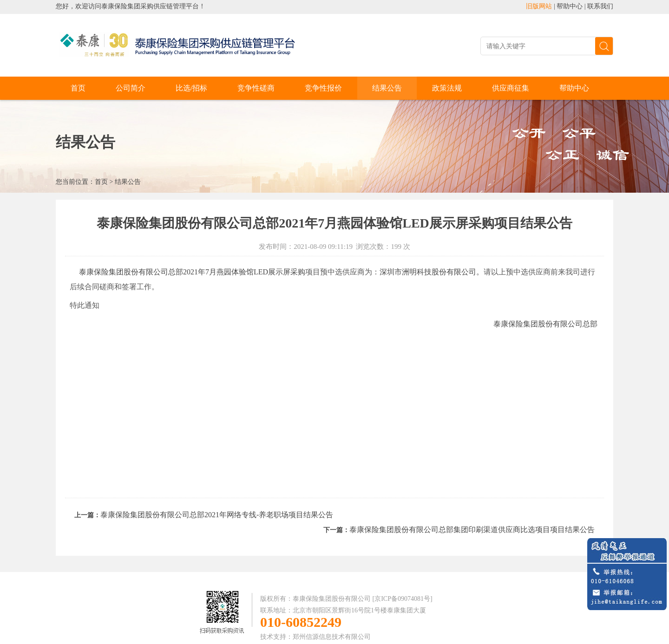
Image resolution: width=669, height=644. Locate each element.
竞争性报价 (323, 88)
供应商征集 (511, 88)
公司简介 (131, 88)
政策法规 (447, 88)
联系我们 (600, 6)
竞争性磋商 (256, 88)
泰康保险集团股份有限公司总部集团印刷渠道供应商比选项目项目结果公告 (472, 530)
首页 (78, 88)
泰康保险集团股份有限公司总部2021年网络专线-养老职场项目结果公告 (217, 515)
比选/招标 (191, 88)
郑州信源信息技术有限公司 (332, 637)
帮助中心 (570, 6)
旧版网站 (539, 6)
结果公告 (387, 88)
